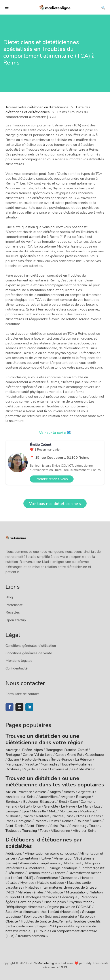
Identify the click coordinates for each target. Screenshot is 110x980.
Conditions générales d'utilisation (31, 646)
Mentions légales (19, 661)
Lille (97, 806)
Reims (54, 821)
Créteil (25, 806)
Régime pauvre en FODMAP (69, 907)
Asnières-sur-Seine (21, 797)
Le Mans (85, 806)
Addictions (14, 854)
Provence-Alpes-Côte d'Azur (72, 769)
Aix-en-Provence (19, 792)
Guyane (13, 760)
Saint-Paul (58, 826)
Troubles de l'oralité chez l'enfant (46, 921)
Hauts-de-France (35, 760)
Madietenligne (47, 963)
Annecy (69, 792)
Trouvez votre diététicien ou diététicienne (37, 107)
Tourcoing (30, 831)
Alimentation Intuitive (34, 858)
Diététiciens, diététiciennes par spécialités (44, 843)
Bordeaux (13, 802)
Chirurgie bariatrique (63, 868)
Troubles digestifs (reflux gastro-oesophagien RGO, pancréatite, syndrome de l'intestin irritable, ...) (53, 926)
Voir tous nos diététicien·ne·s (55, 504)
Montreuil (87, 811)
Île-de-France (62, 760)
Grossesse (69, 878)
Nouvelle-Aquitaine (75, 764)
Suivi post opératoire (61, 917)
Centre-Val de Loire (38, 755)
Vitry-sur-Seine (85, 831)
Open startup (16, 620)
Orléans (95, 816)
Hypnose (27, 883)
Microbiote (55, 892)
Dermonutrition (39, 873)
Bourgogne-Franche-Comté (67, 750)
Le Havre (68, 806)
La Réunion (84, 760)
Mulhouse (13, 816)
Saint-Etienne (37, 826)
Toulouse (12, 831)
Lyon (25, 811)
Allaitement (72, 863)
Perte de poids (29, 902)
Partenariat (14, 605)
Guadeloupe (95, 755)
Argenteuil (86, 792)
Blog (9, 597)
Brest (63, 802)
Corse (60, 755)
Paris (9, 821)
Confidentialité (17, 668)
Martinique (14, 764)
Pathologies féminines (40, 897)
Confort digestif (92, 868)
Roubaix (83, 821)
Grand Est (75, 755)
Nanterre (43, 816)
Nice (70, 816)
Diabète (59, 873)
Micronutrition (76, 892)
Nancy (28, 816)
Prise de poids (55, 902)
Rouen (97, 821)
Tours (44, 831)
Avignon (67, 797)
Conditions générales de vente (29, 653)
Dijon (37, 806)
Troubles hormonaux (33, 936)
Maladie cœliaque (51, 883)
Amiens (41, 792)
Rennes (68, 821)
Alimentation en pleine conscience (51, 854)
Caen (74, 802)
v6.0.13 (62, 967)
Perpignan (24, 821)
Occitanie (12, 769)
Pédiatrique (69, 897)
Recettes (13, 612)
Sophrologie (33, 917)
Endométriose (47, 878)
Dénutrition (16, 873)
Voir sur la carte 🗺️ (55, 433)
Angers (55, 792)
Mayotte (31, 764)
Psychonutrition (81, 902)
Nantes (58, 816)
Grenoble (51, 806)
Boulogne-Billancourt (39, 802)
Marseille (39, 811)
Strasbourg (78, 826)
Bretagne (13, 755)
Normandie (49, 764)
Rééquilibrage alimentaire (25, 907)
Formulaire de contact (22, 694)
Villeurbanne (61, 831)
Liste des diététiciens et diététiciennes (48, 110)
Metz (53, 811)
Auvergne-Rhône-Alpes (24, 750)
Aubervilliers (48, 797)
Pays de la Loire (35, 769)
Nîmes (81, 816)
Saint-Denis (15, 826)
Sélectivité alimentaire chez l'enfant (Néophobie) (42, 912)
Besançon (83, 797)
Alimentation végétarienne (40, 863)
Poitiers (40, 821)
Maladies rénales (31, 892)
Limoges (12, 811)
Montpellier (68, 811)
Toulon (94, 826)
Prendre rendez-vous (52, 479)
